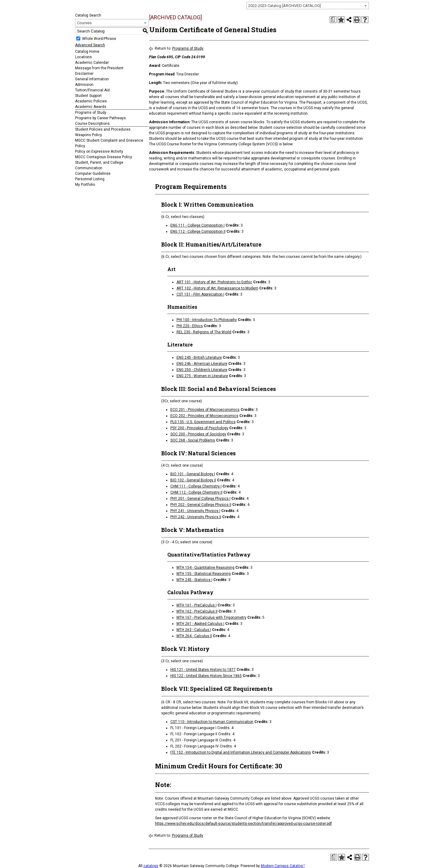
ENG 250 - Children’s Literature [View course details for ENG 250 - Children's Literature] (202, 370)
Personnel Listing (90, 179)
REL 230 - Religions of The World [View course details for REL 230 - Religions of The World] (204, 332)
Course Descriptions (92, 124)
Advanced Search (90, 45)
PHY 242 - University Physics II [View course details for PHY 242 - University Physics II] (196, 517)
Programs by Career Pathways (101, 118)
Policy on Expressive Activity (99, 151)
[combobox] (308, 6)
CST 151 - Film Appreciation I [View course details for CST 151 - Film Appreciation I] (200, 294)
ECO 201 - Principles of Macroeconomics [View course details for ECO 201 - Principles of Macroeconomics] (205, 410)
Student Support (88, 96)
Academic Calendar (92, 63)
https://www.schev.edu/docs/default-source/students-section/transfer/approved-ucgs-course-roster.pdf (243, 824)
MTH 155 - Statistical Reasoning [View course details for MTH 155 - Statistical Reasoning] (204, 574)
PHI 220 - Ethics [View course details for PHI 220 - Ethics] (190, 326)
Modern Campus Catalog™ (283, 866)
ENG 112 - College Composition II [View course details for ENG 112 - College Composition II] (198, 231)
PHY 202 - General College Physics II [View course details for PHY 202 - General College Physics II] (201, 505)
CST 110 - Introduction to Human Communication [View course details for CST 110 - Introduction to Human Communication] (212, 722)
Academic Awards (91, 107)
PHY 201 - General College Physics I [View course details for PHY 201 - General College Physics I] (200, 499)
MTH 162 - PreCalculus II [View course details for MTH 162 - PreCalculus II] (197, 611)
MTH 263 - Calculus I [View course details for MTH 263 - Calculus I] (194, 630)
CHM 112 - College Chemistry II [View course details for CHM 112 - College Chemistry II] (196, 492)
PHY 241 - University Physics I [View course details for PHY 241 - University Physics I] (195, 511)
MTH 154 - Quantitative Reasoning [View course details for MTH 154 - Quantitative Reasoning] (205, 568)
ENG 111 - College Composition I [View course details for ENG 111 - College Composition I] (197, 225)
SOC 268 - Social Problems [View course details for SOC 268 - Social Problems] (193, 440)
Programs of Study (91, 113)
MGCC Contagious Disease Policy (104, 157)
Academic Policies (91, 101)
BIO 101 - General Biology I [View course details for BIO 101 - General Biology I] (193, 474)
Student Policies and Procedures (103, 129)
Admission (84, 85)
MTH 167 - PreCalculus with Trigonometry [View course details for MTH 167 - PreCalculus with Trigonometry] (211, 618)
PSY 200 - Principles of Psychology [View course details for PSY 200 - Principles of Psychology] (199, 428)
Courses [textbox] (84, 23)
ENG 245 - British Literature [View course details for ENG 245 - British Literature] (199, 358)
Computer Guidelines (93, 174)
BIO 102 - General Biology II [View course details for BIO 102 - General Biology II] (193, 480)
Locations (83, 57)
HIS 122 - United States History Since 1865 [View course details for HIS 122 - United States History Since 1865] (206, 676)
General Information (92, 79)
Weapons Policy (89, 135)
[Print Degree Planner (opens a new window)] (333, 20)
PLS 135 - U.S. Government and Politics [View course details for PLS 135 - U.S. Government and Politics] (203, 422)
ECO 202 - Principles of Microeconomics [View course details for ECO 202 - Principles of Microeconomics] (204, 416)
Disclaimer (84, 74)
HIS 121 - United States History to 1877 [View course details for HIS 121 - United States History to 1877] (203, 670)
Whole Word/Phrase (99, 39)
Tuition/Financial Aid (92, 90)
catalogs (151, 866)
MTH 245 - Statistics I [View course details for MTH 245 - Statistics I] (194, 580)
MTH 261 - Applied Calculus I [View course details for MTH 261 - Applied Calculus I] (200, 624)
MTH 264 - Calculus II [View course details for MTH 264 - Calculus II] (194, 636)
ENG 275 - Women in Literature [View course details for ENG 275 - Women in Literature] (202, 376)
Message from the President (99, 68)
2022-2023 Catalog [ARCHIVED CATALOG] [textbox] (285, 6)
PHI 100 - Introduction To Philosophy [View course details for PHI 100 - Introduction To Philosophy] (207, 320)
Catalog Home (87, 52)
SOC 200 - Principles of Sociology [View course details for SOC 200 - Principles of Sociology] (198, 434)
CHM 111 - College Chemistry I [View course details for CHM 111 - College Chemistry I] (196, 486)
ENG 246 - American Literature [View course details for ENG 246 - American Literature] (202, 364)
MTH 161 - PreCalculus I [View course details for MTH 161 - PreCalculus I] (197, 605)
